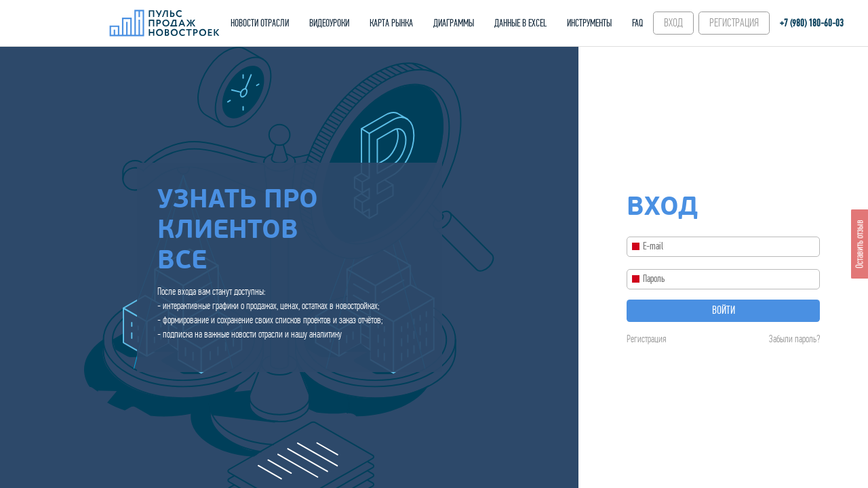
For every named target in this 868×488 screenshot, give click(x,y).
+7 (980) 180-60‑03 (812, 23)
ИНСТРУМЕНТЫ (589, 23)
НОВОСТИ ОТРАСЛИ (260, 23)
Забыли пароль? (794, 339)
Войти (724, 310)
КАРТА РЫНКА (391, 23)
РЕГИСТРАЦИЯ (734, 23)
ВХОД (673, 23)
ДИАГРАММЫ (454, 23)
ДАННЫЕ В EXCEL (520, 23)
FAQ (637, 23)
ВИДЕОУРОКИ (329, 23)
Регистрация (646, 339)
